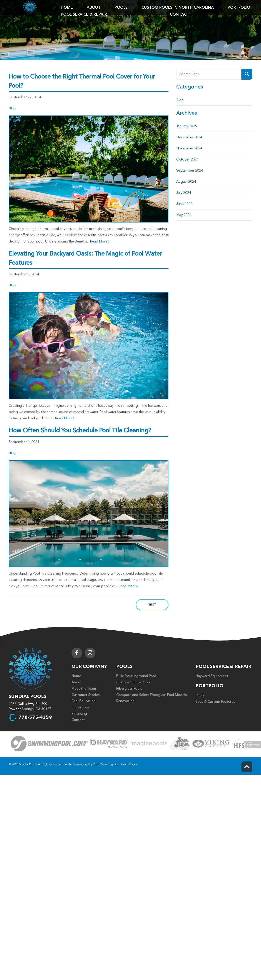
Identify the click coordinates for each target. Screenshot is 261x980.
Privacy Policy (128, 764)
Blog (12, 108)
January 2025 (187, 126)
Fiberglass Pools (129, 689)
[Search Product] (247, 74)
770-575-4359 (35, 717)
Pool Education (84, 701)
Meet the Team (84, 689)
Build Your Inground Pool (136, 676)
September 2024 (190, 171)
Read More (100, 241)
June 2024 (184, 204)
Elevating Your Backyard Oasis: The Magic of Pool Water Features (85, 258)
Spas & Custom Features (215, 702)
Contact (78, 720)
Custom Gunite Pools (133, 682)
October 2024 (187, 159)
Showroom (80, 707)
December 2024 (189, 137)
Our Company (89, 666)
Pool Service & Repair (223, 666)
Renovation (125, 701)
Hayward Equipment (212, 676)
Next (152, 605)
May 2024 (184, 215)
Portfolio (209, 686)
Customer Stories (86, 695)
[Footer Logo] (30, 669)
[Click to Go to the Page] (49, 744)
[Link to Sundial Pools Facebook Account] (77, 653)
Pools (124, 666)
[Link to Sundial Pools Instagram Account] (90, 653)
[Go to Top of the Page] (247, 767)
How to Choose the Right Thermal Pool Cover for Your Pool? (82, 81)
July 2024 (184, 193)
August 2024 (186, 182)
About (77, 682)
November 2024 (189, 148)
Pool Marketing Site (106, 764)
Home (76, 676)
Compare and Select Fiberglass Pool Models (151, 695)
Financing (79, 714)
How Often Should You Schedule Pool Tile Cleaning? (80, 430)
